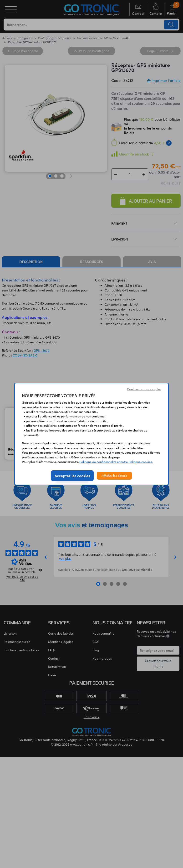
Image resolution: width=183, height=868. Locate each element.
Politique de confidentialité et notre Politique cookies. (116, 462)
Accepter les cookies (72, 476)
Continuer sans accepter (144, 389)
